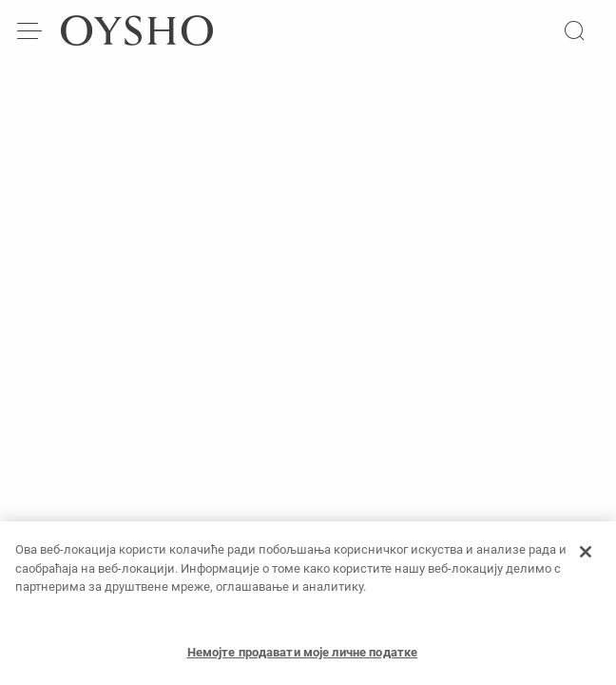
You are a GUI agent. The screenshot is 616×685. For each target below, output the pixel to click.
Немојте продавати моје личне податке (303, 656)
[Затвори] (586, 556)
